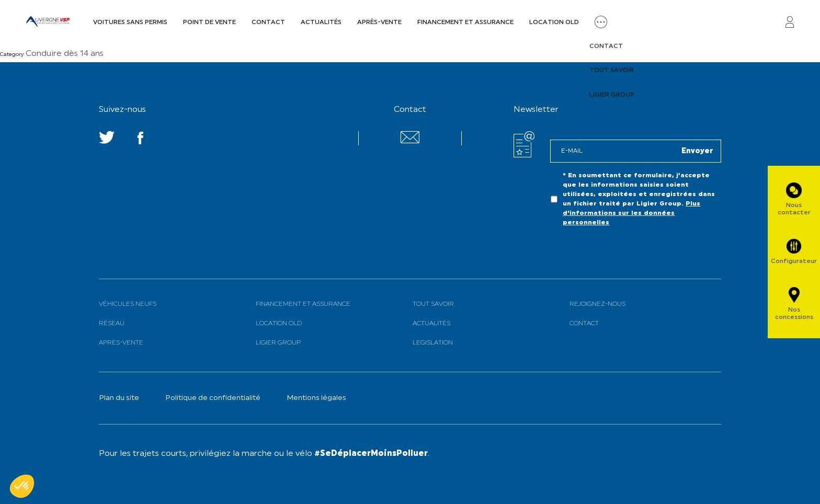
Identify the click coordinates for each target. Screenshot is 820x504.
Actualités (321, 22)
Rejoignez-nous (597, 304)
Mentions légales (316, 398)
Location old (554, 22)
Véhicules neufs (128, 304)
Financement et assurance (465, 22)
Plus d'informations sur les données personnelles (631, 213)
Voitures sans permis (130, 22)
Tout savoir (433, 304)
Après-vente (379, 22)
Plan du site (119, 398)
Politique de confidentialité (213, 398)
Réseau (112, 324)
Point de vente (209, 22)
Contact (268, 22)
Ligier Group (278, 343)
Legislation (433, 343)
